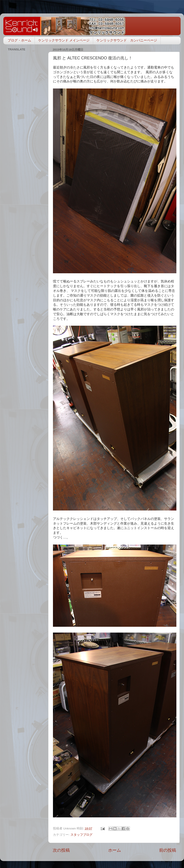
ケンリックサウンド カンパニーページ (127, 40)
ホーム (115, 850)
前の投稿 (168, 850)
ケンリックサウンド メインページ (64, 40)
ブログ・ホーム (19, 40)
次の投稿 (61, 850)
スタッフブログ (81, 835)
